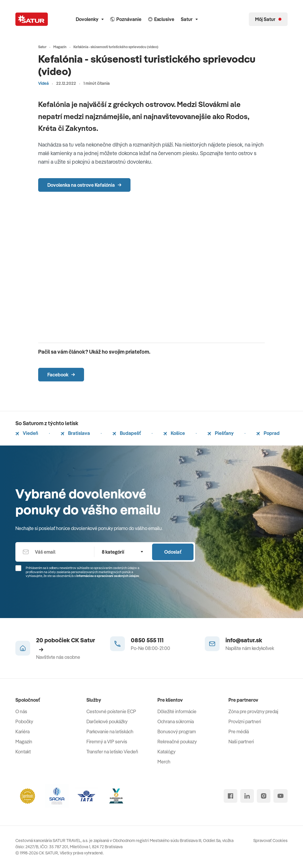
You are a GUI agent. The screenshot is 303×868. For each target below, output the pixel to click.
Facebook (61, 375)
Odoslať (173, 552)
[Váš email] (55, 552)
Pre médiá (239, 732)
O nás (21, 711)
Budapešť (127, 433)
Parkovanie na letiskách (110, 732)
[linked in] (247, 796)
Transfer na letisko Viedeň (112, 752)
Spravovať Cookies (270, 841)
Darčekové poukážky (107, 721)
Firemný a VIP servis (107, 742)
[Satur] (32, 19)
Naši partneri (241, 742)
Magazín (24, 742)
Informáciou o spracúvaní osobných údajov (108, 576)
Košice (174, 433)
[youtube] (281, 796)
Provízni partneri (245, 721)
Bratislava (75, 433)
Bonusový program (177, 732)
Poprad (268, 433)
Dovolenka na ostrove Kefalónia (84, 185)
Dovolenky (90, 19)
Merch (164, 762)
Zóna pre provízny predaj (253, 711)
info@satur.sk (244, 640)
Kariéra (22, 732)
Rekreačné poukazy (177, 742)
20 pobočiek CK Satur (66, 644)
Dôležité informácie (177, 711)
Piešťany (221, 433)
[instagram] (264, 796)
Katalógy (166, 752)
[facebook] (231, 796)
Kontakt (23, 752)
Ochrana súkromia (176, 721)
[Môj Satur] (268, 19)
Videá (43, 83)
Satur (189, 19)
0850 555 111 (147, 640)
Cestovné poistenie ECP (111, 711)
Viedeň (27, 433)
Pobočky (24, 721)
